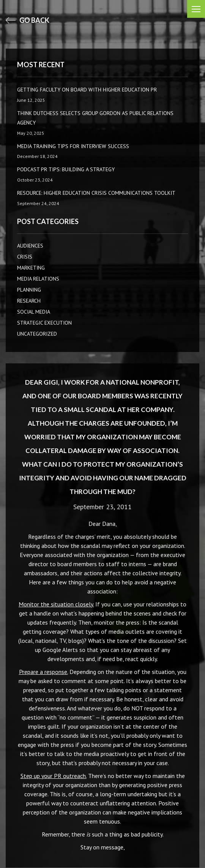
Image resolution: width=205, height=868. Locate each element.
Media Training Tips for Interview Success (73, 146)
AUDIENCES (30, 246)
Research (29, 301)
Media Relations (38, 279)
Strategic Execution (44, 323)
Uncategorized (37, 334)
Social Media (34, 312)
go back (28, 20)
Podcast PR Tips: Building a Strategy (66, 169)
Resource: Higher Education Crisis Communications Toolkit (96, 193)
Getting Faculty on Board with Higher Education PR (87, 90)
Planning (29, 290)
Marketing (31, 268)
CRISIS (25, 257)
